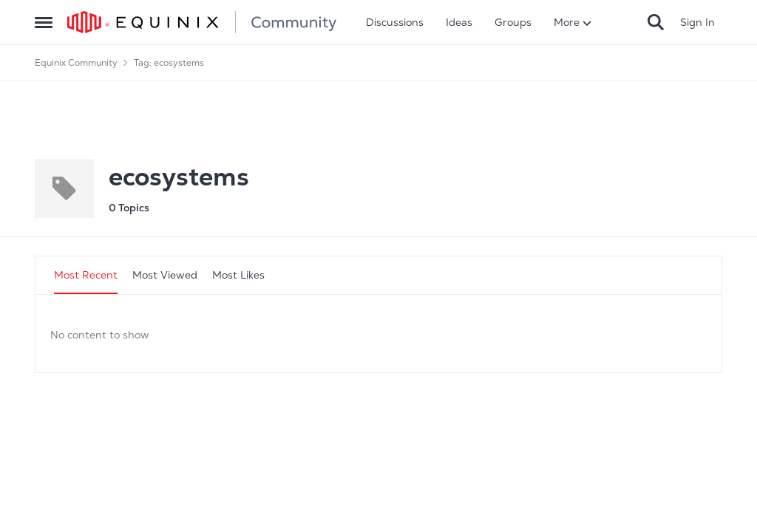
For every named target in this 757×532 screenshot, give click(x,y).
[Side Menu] (44, 22)
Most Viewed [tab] (165, 275)
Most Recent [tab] (86, 275)
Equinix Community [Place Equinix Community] (76, 63)
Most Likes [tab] (238, 275)
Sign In (697, 22)
